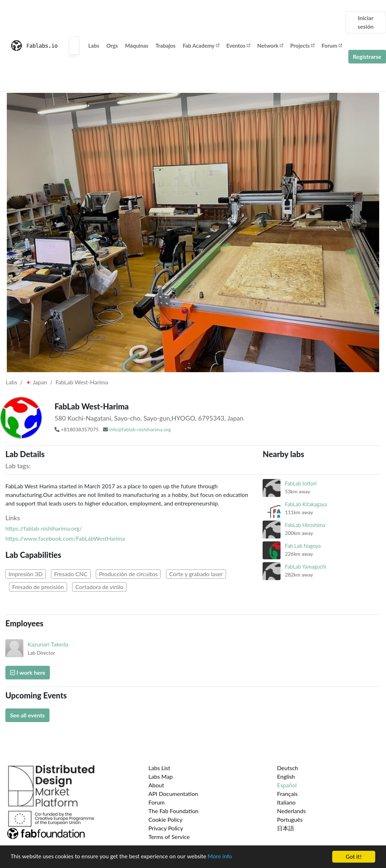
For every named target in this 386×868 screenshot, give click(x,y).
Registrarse (367, 56)
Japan (36, 382)
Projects (302, 46)
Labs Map (161, 776)
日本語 (286, 828)
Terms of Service (169, 837)
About (156, 785)
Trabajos (166, 46)
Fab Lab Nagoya (303, 546)
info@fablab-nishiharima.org (140, 429)
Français (287, 794)
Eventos (238, 46)
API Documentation (173, 794)
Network (270, 46)
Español (287, 785)
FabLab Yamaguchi (305, 567)
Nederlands (291, 811)
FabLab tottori (301, 483)
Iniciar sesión (366, 22)
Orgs (112, 46)
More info (221, 857)
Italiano (286, 802)
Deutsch (288, 768)
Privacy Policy (166, 828)
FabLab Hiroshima (305, 525)
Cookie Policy (166, 819)
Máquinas (137, 46)
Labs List (159, 768)
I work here (28, 672)
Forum (331, 46)
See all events (27, 715)
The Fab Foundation (174, 811)
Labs (94, 46)
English (286, 776)
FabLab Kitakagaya (306, 504)
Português (290, 819)
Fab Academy (201, 46)
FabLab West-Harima (82, 382)
